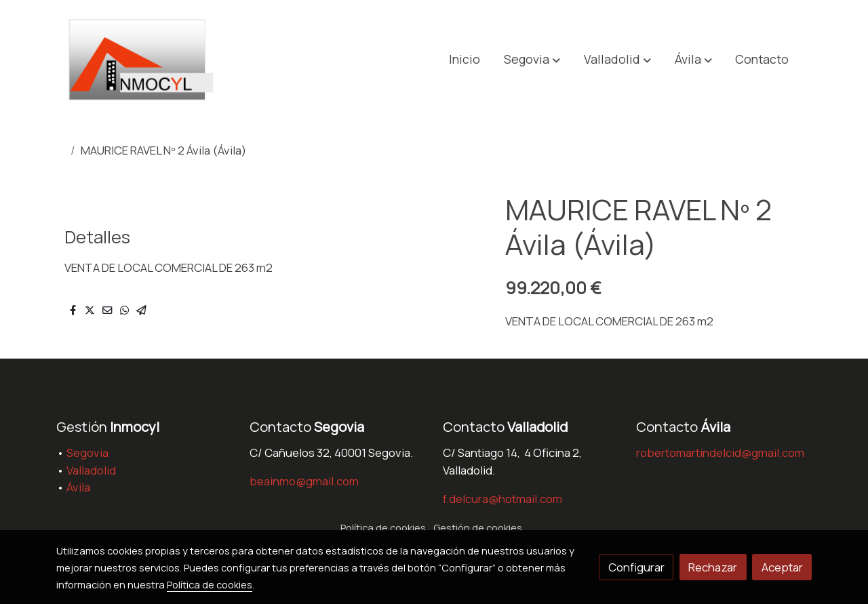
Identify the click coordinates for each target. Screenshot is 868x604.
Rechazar (713, 567)
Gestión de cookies (478, 527)
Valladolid (91, 470)
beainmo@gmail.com (304, 481)
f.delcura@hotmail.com (502, 499)
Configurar (636, 567)
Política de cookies (383, 527)
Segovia (87, 452)
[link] (143, 59)
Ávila (78, 487)
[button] (532, 60)
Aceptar (782, 567)
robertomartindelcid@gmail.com (720, 452)
